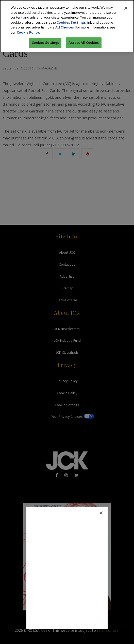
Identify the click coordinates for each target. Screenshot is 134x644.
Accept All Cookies (83, 42)
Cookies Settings (71, 22)
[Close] (126, 8)
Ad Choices (65, 27)
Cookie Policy (28, 32)
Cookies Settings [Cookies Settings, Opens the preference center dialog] (45, 42)
